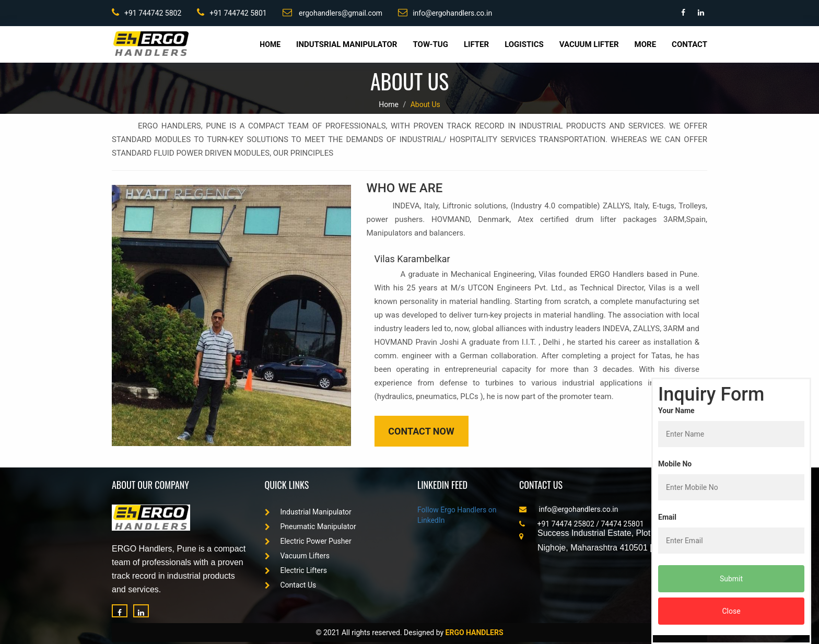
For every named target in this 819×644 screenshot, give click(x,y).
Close (731, 611)
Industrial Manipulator (308, 512)
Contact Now (421, 431)
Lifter (476, 44)
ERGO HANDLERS (475, 633)
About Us (425, 104)
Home (270, 44)
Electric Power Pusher (308, 541)
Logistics (524, 44)
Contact (689, 44)
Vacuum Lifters (297, 556)
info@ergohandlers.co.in (445, 13)
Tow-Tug (430, 44)
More (646, 44)
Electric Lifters (296, 570)
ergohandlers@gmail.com (333, 13)
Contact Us (291, 585)
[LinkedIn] (141, 611)
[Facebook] (120, 611)
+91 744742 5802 (147, 13)
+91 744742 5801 (232, 13)
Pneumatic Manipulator (311, 526)
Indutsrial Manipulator (347, 44)
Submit (731, 579)
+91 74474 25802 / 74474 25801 (582, 524)
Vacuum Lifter (589, 44)
